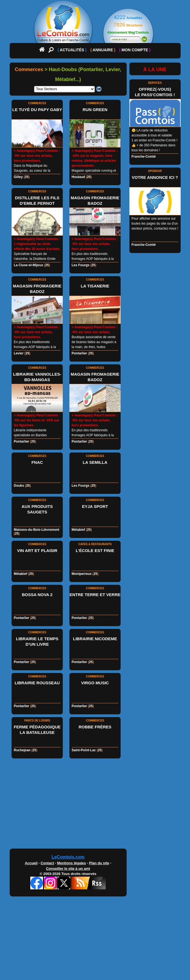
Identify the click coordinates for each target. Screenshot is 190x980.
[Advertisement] (95, 805)
